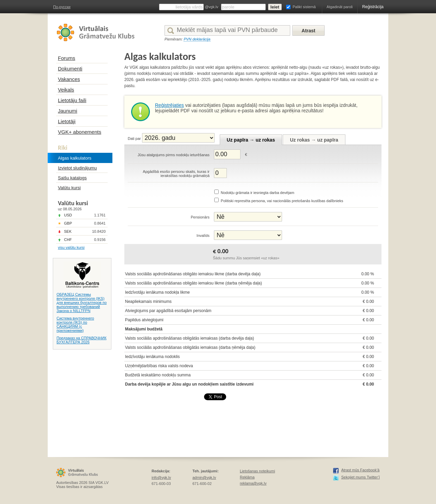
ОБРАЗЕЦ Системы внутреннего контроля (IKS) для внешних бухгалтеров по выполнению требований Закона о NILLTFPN (82, 303)
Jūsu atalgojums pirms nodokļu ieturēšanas (174, 155)
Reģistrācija (373, 7)
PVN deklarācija (197, 39)
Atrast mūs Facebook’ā (361, 470)
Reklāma (247, 477)
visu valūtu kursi (71, 247)
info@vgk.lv (161, 477)
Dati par (134, 139)
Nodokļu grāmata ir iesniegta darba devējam (258, 193)
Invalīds (203, 235)
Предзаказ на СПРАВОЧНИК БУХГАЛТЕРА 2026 (82, 340)
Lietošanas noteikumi (257, 471)
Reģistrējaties (169, 105)
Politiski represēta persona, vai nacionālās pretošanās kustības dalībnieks (282, 201)
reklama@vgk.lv (253, 483)
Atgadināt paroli (340, 7)
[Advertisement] (248, 424)
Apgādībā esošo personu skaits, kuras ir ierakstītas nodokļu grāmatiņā (176, 174)
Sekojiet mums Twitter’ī (361, 477)
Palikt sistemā (304, 7)
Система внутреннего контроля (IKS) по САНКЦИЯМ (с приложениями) (75, 324)
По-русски (62, 7)
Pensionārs (200, 217)
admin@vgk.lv (204, 477)
